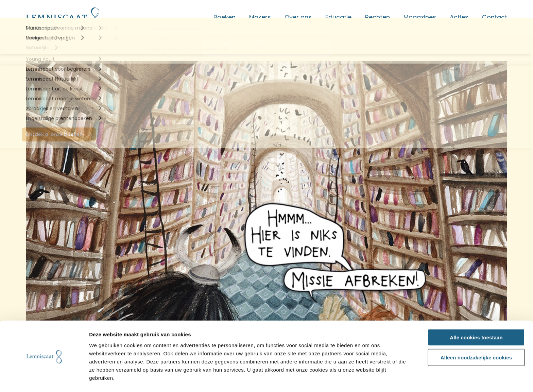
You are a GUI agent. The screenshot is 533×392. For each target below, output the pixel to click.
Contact (495, 17)
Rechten (377, 17)
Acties (459, 17)
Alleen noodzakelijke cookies (476, 336)
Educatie (338, 17)
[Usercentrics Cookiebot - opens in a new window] (44, 379)
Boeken (225, 17)
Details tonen (367, 379)
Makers (260, 17)
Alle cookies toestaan (476, 316)
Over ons (298, 17)
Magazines (420, 17)
